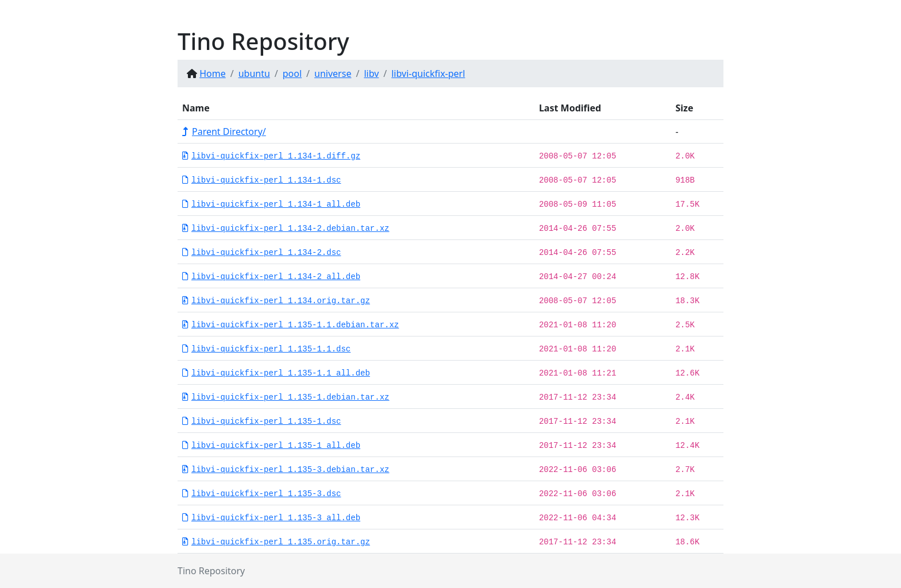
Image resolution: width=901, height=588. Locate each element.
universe (333, 73)
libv (371, 73)
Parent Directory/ (224, 131)
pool (292, 73)
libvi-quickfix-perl (428, 73)
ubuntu (254, 73)
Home (213, 73)
